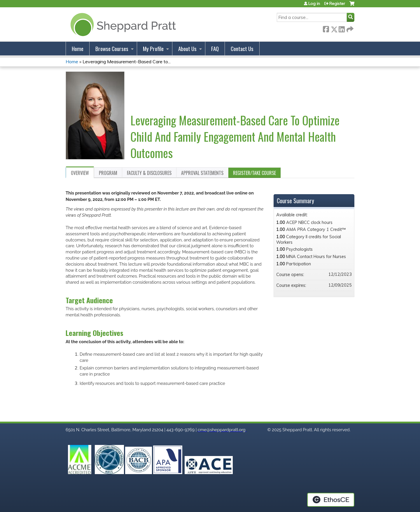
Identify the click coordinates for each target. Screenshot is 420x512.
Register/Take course (254, 173)
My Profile (153, 49)
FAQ (215, 49)
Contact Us (242, 49)
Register (337, 3)
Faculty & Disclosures (149, 173)
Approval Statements (202, 173)
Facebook (326, 28)
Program (108, 173)
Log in (314, 3)
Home (78, 49)
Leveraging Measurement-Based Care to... (127, 62)
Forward (349, 28)
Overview (80, 173)
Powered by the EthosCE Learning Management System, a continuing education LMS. (331, 500)
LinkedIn (342, 28)
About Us (187, 49)
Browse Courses (112, 49)
